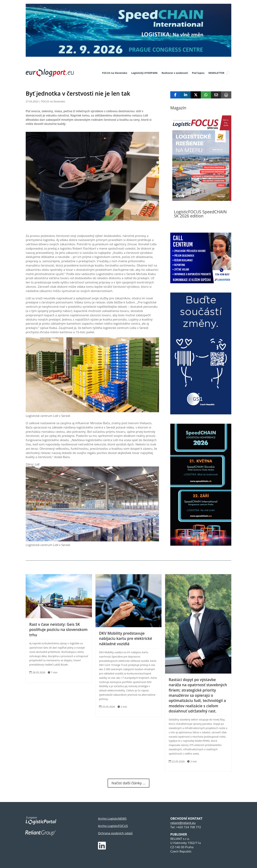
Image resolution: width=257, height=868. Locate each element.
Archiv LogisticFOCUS (113, 826)
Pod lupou (198, 73)
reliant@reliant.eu (183, 823)
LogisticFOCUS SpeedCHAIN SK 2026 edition (200, 214)
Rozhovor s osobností (175, 73)
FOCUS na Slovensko (115, 73)
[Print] (226, 95)
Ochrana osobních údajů (115, 833)
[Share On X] (196, 95)
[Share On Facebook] (175, 95)
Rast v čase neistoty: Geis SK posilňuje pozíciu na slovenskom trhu (58, 630)
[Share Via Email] (216, 95)
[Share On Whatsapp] (206, 95)
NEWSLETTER (216, 73)
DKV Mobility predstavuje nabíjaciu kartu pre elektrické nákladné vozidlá (126, 639)
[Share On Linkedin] (186, 95)
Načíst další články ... (128, 783)
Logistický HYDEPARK (144, 73)
